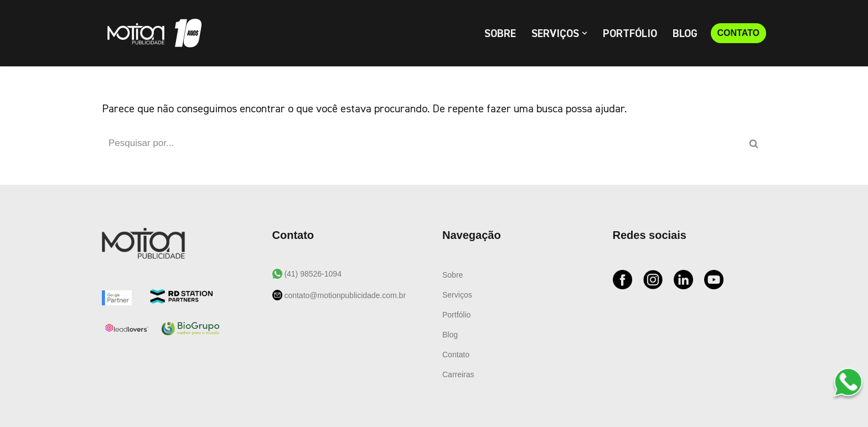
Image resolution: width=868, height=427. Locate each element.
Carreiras (458, 374)
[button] (585, 33)
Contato (456, 355)
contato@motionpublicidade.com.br (344, 295)
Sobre (500, 34)
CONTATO (738, 33)
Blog (685, 34)
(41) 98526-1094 (312, 274)
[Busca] (422, 143)
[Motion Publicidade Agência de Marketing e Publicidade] (152, 33)
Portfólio (630, 34)
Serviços (457, 295)
